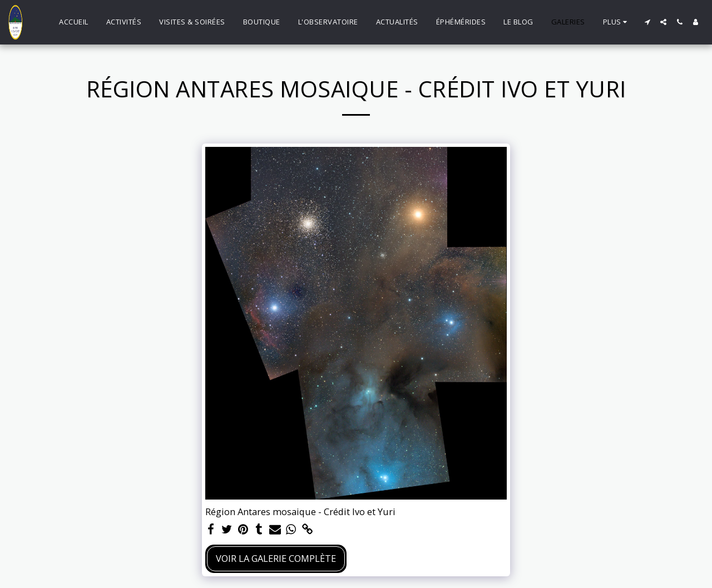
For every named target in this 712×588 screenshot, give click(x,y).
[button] (647, 22)
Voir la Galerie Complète (276, 558)
